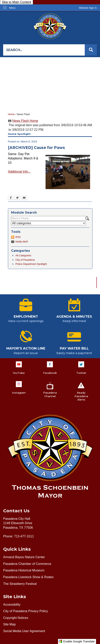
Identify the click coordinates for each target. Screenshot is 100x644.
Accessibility (12, 605)
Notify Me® (22, 242)
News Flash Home (25, 121)
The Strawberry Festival (20, 584)
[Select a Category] (48, 223)
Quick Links (17, 549)
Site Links (15, 597)
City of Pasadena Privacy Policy (26, 611)
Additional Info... (19, 172)
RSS (18, 237)
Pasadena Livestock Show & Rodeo (28, 577)
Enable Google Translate (77, 641)
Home (11, 114)
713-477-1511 (24, 536)
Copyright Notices (16, 618)
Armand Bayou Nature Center (24, 557)
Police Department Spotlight (31, 264)
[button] (91, 50)
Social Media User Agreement (24, 631)
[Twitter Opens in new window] (17, 198)
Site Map (9, 624)
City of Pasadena (25, 260)
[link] (88, 8)
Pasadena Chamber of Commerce (27, 564)
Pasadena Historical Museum (24, 570)
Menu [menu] (12, 8)
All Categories (23, 255)
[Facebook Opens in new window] (11, 198)
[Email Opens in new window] (24, 198)
